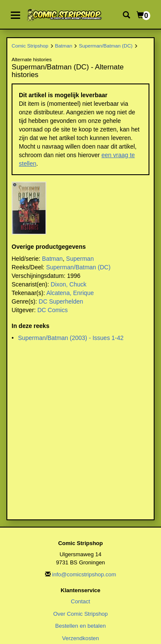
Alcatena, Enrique (70, 293)
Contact (80, 601)
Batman (64, 46)
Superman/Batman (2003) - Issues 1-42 (71, 338)
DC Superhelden (61, 301)
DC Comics (53, 310)
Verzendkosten (80, 638)
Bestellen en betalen (81, 626)
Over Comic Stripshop (80, 614)
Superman (80, 259)
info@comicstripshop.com (84, 574)
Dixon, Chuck (68, 284)
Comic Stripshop (30, 46)
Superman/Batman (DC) (106, 46)
